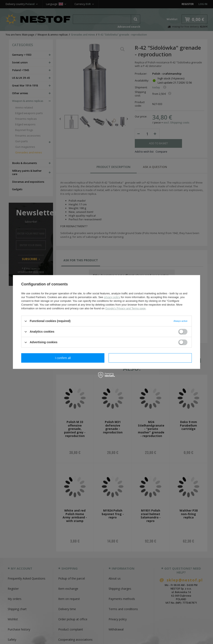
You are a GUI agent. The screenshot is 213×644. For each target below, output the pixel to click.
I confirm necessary (63, 358)
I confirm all (150, 358)
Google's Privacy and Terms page (125, 308)
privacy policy (112, 297)
